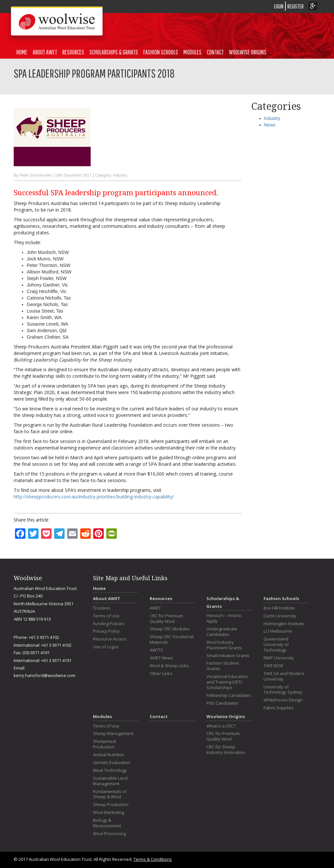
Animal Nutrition (109, 755)
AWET (155, 608)
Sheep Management (113, 734)
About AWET (45, 52)
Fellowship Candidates (229, 695)
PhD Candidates (222, 703)
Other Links (161, 674)
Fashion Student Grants (223, 666)
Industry (120, 175)
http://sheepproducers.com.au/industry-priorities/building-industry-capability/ (94, 497)
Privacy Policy (106, 631)
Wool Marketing (108, 812)
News (270, 125)
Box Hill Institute (279, 608)
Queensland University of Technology (276, 645)
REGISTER (296, 6)
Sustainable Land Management (110, 781)
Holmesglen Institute (284, 624)
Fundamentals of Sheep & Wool (110, 794)
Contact (215, 52)
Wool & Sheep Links (169, 666)
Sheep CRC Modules (170, 629)
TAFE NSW (273, 666)
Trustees (102, 608)
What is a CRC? (221, 726)
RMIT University (279, 658)
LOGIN (279, 6)
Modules (192, 52)
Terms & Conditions (153, 859)
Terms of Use (106, 616)
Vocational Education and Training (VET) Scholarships (227, 682)
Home (22, 52)
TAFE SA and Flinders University (284, 676)
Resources (73, 52)
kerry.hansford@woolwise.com (45, 675)
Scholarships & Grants (114, 52)
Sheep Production (111, 805)
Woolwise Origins (248, 52)
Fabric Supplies (279, 708)
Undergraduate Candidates (222, 632)
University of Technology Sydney (283, 690)
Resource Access (110, 639)
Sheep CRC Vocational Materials (172, 640)
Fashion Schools (161, 52)
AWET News (161, 658)
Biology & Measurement (107, 823)
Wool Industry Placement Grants (224, 645)
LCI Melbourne (278, 631)
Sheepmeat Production (105, 744)
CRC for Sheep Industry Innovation (226, 750)
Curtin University (280, 616)
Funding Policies (109, 624)
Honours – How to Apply (224, 618)
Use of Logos (106, 647)
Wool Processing (109, 834)
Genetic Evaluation (112, 763)
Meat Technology (110, 770)
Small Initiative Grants (228, 656)
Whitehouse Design (283, 700)
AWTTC (157, 650)
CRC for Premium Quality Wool (166, 619)
